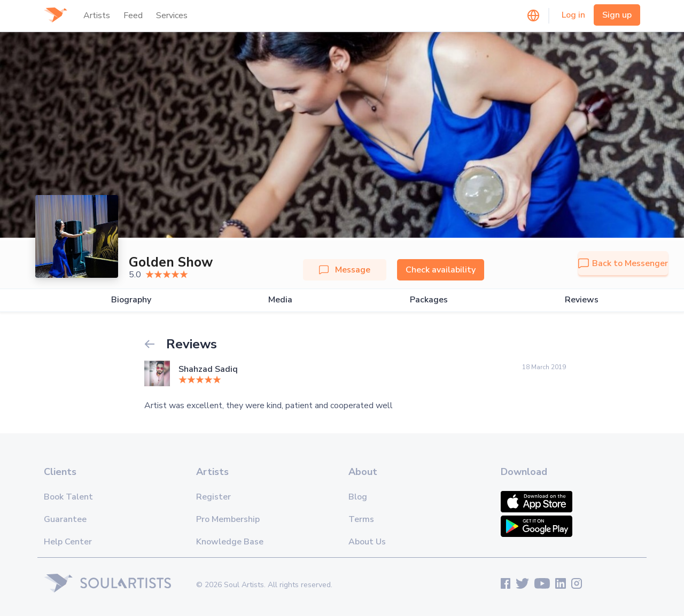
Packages (429, 300)
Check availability (441, 270)
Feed (133, 15)
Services (172, 15)
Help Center (68, 542)
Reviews (582, 300)
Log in (573, 15)
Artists (97, 15)
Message (345, 270)
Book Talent (68, 497)
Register (213, 497)
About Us (367, 542)
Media (280, 300)
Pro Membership (228, 519)
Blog (358, 497)
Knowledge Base (230, 542)
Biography (131, 300)
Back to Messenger (623, 263)
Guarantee (65, 519)
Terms (361, 519)
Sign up (617, 15)
